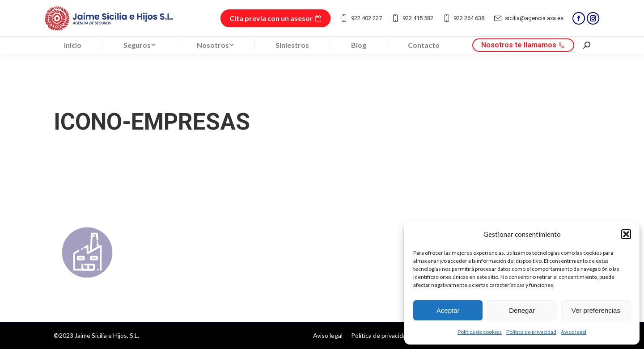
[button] (626, 234)
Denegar (522, 310)
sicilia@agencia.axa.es (528, 18)
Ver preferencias (596, 310)
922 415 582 (412, 18)
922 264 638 (464, 18)
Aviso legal (574, 332)
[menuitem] (73, 45)
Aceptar (448, 310)
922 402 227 (361, 18)
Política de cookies (480, 332)
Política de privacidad (531, 332)
